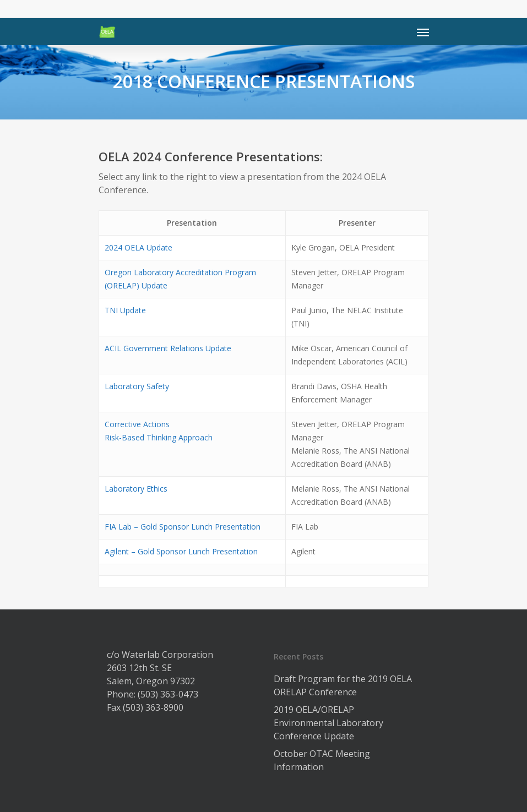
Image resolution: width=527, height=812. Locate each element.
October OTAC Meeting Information (322, 760)
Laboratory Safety (137, 386)
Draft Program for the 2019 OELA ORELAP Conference (343, 685)
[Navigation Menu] (423, 32)
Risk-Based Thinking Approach (159, 437)
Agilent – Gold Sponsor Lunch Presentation (181, 551)
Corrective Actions (137, 424)
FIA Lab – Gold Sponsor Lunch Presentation (183, 527)
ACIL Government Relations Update (168, 348)
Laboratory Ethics (136, 489)
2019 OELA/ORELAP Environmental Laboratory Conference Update (328, 723)
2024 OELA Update (138, 247)
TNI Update (125, 310)
